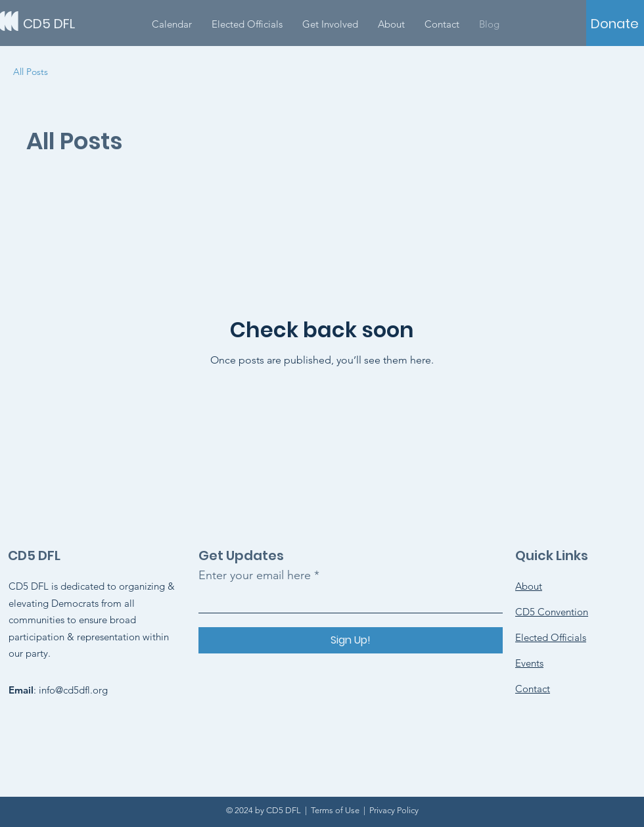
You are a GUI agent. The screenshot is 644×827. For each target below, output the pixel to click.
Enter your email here (255, 575)
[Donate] (615, 24)
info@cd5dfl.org (73, 690)
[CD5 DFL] (82, 23)
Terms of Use (335, 810)
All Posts (31, 72)
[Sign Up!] (351, 640)
